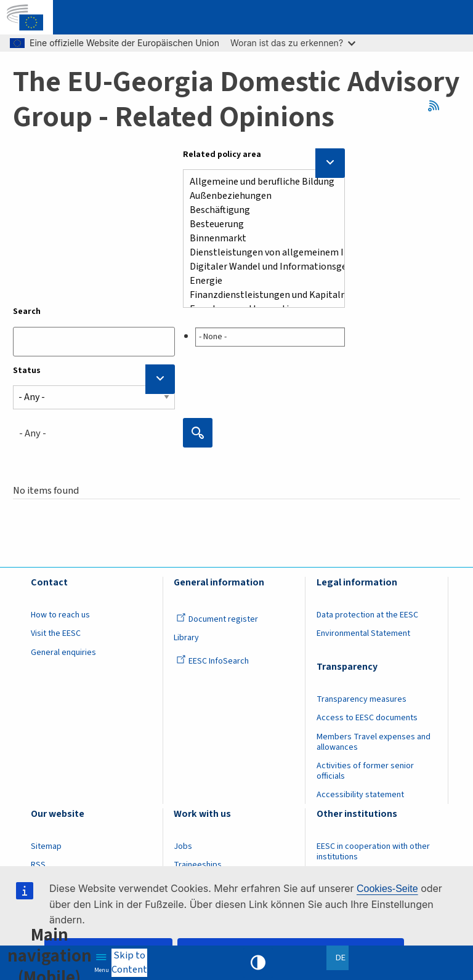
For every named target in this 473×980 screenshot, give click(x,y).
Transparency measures (362, 699)
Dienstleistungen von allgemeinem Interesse (259, 253)
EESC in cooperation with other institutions (373, 852)
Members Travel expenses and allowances (374, 742)
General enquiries (63, 653)
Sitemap (46, 846)
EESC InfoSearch (212, 661)
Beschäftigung (259, 210)
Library (186, 638)
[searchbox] (270, 337)
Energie (259, 281)
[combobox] (264, 334)
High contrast (258, 963)
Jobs (183, 846)
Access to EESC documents (367, 718)
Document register (217, 619)
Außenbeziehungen (259, 196)
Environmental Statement (363, 633)
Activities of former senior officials (365, 771)
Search (27, 311)
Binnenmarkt (259, 239)
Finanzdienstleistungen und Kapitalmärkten (259, 295)
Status (27, 371)
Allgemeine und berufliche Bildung (259, 182)
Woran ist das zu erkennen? (293, 43)
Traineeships (198, 865)
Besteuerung (259, 224)
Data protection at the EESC (367, 615)
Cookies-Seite (387, 889)
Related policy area (222, 155)
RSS (438, 106)
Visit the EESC (56, 633)
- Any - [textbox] (33, 433)
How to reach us (60, 615)
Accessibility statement (360, 795)
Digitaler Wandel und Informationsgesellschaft (259, 267)
